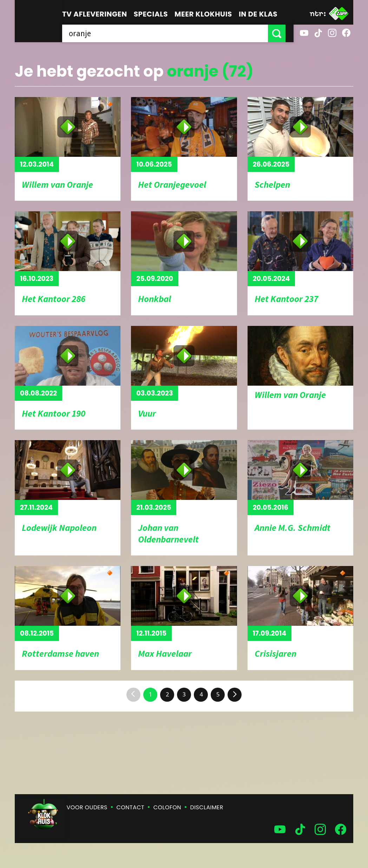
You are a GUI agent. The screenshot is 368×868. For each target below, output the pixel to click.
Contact (130, 807)
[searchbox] (169, 33)
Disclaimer (207, 807)
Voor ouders (87, 807)
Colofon (167, 807)
